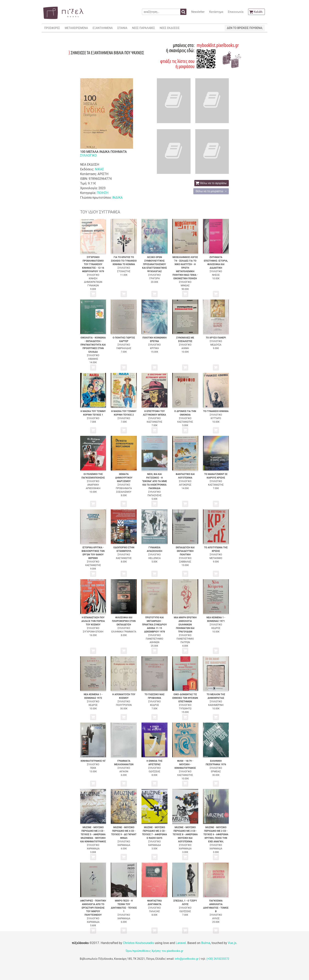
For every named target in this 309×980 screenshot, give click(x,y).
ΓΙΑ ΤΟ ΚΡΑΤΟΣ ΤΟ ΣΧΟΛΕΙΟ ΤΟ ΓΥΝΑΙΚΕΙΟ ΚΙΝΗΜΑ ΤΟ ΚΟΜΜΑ (124, 261)
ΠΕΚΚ (93, 768)
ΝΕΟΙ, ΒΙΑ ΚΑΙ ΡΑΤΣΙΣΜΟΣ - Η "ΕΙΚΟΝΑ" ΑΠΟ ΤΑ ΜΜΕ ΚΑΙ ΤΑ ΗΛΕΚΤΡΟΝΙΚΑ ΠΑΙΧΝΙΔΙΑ (154, 481)
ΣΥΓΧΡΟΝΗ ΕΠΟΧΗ (93, 632)
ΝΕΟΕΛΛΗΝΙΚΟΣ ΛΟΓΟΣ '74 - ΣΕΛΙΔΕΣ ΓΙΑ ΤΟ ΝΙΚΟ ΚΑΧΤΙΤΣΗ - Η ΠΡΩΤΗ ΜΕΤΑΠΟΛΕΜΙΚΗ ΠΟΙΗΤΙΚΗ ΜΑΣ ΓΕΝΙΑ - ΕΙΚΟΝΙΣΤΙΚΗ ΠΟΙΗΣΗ (185, 268)
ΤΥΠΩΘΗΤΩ (185, 709)
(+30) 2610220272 (218, 959)
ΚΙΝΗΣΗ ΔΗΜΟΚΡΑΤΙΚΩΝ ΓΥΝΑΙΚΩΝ (93, 282)
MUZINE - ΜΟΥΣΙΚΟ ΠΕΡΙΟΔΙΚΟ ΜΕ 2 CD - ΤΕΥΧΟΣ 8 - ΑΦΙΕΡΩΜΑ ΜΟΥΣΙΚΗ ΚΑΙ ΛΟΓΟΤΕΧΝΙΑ (185, 834)
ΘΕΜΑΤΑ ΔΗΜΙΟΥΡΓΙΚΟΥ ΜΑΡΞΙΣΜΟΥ (124, 478)
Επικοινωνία (235, 12)
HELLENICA (155, 558)
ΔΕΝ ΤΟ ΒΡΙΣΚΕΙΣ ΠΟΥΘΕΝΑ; (245, 28)
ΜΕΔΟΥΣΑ (216, 345)
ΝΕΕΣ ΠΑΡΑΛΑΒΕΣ (144, 28)
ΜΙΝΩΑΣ (185, 286)
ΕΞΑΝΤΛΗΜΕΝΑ (103, 28)
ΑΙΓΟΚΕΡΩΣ (185, 485)
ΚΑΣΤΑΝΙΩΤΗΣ (154, 422)
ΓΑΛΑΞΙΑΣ (154, 911)
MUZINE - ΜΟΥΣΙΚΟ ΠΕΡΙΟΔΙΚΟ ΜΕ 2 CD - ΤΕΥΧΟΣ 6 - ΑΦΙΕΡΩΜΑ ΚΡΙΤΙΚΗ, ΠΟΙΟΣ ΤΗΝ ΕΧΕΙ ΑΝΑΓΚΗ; (216, 834)
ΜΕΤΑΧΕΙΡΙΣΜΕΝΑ (76, 28)
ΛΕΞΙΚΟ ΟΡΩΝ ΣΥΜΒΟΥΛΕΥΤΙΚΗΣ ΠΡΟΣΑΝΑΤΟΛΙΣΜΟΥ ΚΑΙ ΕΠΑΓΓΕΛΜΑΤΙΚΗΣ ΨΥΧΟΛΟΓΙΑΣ (154, 264)
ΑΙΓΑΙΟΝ (124, 772)
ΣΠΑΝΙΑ (122, 28)
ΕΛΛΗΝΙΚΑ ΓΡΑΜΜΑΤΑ (124, 632)
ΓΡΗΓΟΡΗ (154, 278)
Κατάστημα (216, 12)
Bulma (206, 943)
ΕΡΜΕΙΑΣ (216, 772)
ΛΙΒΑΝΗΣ (93, 359)
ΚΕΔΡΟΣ (216, 628)
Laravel (181, 943)
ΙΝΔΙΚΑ (117, 198)
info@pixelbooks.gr (187, 959)
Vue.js (232, 943)
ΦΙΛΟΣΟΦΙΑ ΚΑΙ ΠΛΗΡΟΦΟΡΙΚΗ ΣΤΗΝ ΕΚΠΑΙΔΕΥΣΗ (124, 621)
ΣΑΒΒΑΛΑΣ (185, 562)
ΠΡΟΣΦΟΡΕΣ (52, 28)
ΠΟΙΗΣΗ (103, 193)
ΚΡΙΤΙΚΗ (155, 348)
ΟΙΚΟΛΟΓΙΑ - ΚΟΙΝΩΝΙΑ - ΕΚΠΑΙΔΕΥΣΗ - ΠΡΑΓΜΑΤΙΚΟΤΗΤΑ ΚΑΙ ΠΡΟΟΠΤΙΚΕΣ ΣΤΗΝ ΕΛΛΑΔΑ (93, 345)
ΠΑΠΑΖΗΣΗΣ (155, 495)
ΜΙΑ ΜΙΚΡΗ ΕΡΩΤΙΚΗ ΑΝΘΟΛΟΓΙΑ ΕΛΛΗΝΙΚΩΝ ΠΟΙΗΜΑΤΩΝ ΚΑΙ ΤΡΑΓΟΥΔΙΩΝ (185, 625)
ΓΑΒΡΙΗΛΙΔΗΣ (124, 348)
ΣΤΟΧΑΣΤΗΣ (124, 271)
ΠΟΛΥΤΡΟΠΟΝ (124, 705)
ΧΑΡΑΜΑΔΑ (93, 849)
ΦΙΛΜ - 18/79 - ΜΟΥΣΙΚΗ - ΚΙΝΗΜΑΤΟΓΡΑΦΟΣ (185, 764)
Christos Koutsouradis (138, 943)
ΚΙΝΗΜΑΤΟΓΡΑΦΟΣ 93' (93, 761)
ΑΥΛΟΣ (216, 918)
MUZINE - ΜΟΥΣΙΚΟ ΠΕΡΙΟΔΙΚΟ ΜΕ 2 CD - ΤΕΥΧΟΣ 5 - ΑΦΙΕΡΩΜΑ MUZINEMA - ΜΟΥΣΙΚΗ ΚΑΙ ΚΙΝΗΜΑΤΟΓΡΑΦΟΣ (93, 834)
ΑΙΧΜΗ (185, 348)
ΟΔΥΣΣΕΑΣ (154, 772)
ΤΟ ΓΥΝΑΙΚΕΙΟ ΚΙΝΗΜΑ (216, 411)
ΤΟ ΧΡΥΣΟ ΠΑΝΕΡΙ (216, 338)
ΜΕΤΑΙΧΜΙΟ (216, 558)
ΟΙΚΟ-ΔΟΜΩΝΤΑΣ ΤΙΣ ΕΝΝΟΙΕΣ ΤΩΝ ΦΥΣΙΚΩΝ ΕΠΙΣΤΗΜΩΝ (185, 698)
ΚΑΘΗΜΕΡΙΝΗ (216, 705)
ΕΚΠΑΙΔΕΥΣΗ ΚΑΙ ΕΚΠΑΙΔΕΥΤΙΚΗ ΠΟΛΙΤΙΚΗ (185, 551)
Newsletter (198, 12)
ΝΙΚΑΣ (99, 169)
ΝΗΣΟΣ (216, 275)
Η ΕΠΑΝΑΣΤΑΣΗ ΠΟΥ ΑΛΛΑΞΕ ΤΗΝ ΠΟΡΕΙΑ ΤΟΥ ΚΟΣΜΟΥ (93, 621)
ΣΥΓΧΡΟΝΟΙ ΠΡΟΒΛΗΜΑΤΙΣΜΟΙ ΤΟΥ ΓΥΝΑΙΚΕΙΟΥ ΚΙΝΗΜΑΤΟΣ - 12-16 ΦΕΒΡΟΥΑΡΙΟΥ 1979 (93, 264)
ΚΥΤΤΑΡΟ (216, 418)
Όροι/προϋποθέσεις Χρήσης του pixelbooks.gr (154, 951)
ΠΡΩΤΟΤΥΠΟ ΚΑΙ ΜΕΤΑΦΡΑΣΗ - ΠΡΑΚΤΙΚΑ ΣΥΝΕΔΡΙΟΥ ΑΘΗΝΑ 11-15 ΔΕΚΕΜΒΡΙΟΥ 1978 (154, 625)
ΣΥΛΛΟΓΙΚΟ (88, 155)
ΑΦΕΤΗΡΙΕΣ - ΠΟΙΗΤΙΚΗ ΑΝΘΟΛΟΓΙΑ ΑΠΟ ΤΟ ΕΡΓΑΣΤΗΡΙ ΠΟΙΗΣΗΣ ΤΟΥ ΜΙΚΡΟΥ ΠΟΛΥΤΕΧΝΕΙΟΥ (93, 908)
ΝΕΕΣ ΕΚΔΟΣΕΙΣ (170, 28)
